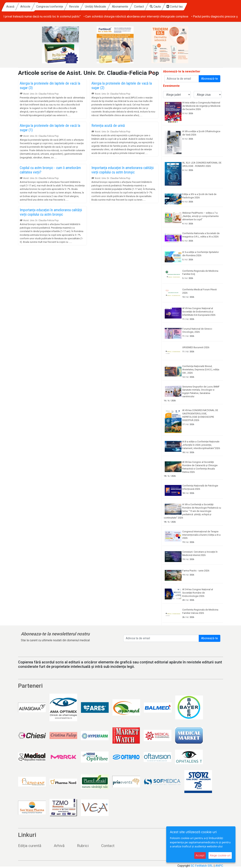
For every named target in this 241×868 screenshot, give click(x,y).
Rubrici (83, 846)
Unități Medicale (131, 7)
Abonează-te (210, 79)
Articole (61, 7)
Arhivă (59, 846)
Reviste (110, 7)
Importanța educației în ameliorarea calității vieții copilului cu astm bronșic (123, 170)
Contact (174, 7)
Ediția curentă (30, 846)
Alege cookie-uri (220, 855)
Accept (200, 855)
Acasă (46, 7)
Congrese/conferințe (85, 7)
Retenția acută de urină (108, 126)
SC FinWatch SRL (202, 866)
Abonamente (155, 7)
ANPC (219, 866)
